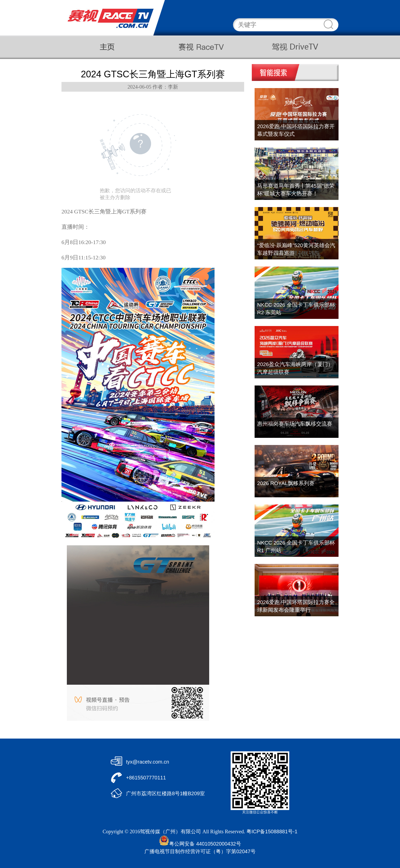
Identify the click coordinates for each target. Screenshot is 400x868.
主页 (107, 47)
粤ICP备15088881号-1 (272, 831)
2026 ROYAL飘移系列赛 (286, 483)
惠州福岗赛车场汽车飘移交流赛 (295, 424)
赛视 (199, 47)
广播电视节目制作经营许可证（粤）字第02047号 (200, 851)
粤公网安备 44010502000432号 (200, 844)
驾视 (292, 47)
